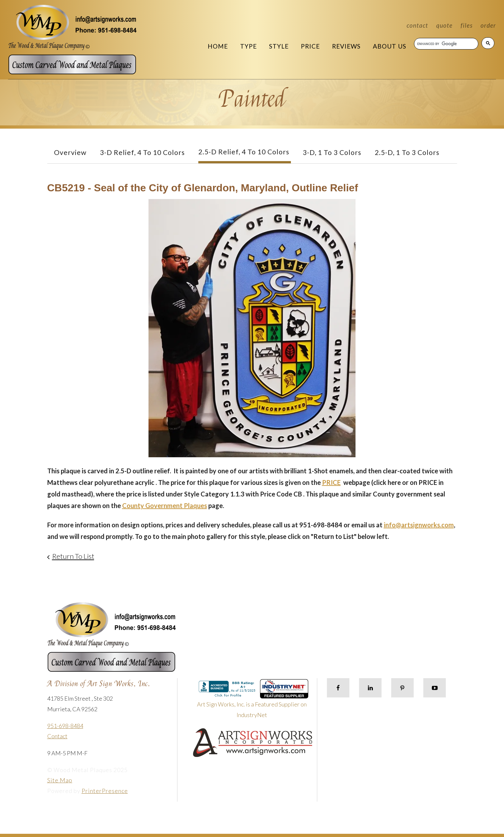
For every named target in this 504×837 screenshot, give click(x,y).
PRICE (331, 482)
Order (488, 25)
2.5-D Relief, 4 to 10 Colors (244, 152)
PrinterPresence (105, 791)
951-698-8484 (65, 726)
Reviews (346, 46)
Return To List (73, 556)
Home (218, 46)
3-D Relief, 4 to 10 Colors (142, 152)
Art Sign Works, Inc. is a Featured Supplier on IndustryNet (253, 701)
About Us (390, 46)
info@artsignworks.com (419, 525)
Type (248, 46)
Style (279, 46)
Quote (444, 25)
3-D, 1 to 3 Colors (332, 152)
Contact (417, 25)
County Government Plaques (165, 505)
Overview (70, 152)
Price (310, 46)
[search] (446, 44)
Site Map (60, 780)
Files (467, 25)
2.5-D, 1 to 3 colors (407, 152)
